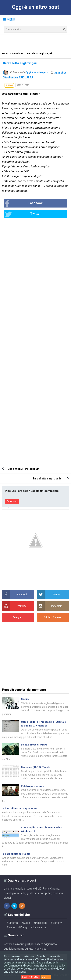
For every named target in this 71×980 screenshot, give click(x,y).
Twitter (23, 214)
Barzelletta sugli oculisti (48, 479)
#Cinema (12, 923)
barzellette (23, 85)
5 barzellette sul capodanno (20, 808)
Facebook (24, 204)
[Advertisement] (37, 41)
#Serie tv (56, 923)
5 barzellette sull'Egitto (17, 854)
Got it (46, 977)
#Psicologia (40, 923)
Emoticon (12, 501)
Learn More (30, 977)
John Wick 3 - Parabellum (24, 469)
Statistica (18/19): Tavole (36, 767)
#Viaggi (23, 927)
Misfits (25, 699)
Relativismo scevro (32, 786)
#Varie (11, 927)
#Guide (26, 923)
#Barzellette (38, 927)
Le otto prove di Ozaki (34, 745)
